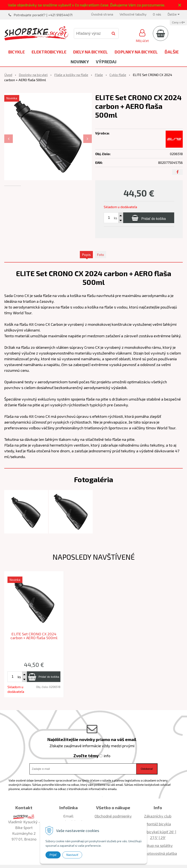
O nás (157, 14)
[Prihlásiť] (142, 35)
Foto (100, 254)
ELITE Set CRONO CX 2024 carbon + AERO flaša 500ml (34, 636)
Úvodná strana (102, 14)
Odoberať (147, 769)
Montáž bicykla (158, 824)
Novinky (80, 62)
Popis (86, 254)
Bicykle (17, 52)
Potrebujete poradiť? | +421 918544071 (43, 15)
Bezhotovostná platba (158, 853)
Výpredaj (106, 62)
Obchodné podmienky (113, 816)
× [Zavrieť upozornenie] (180, 5)
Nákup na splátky (158, 845)
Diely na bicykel (91, 52)
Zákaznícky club (158, 816)
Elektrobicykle (49, 52)
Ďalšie (174, 14)
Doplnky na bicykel (136, 52)
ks (115, 218)
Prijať (53, 855)
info (107, 756)
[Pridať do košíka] (149, 218)
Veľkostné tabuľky (133, 14)
